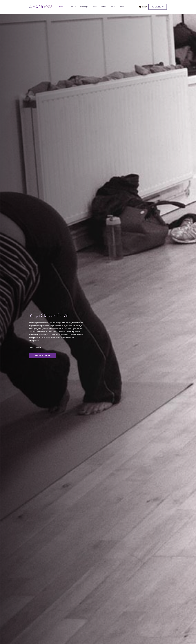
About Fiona (72, 7)
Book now (158, 7)
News (113, 7)
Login (145, 7)
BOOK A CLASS (42, 355)
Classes (94, 7)
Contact (121, 7)
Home (61, 7)
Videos (104, 7)
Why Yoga (84, 7)
